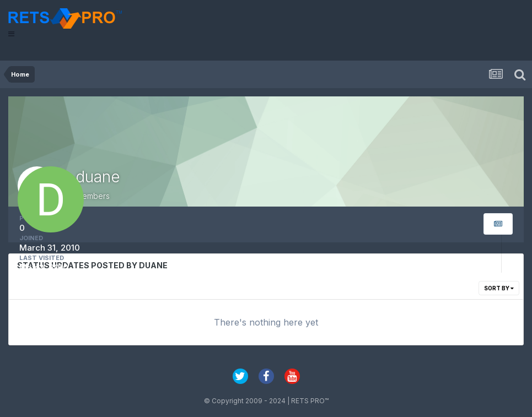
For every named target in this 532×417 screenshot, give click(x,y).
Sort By (499, 288)
